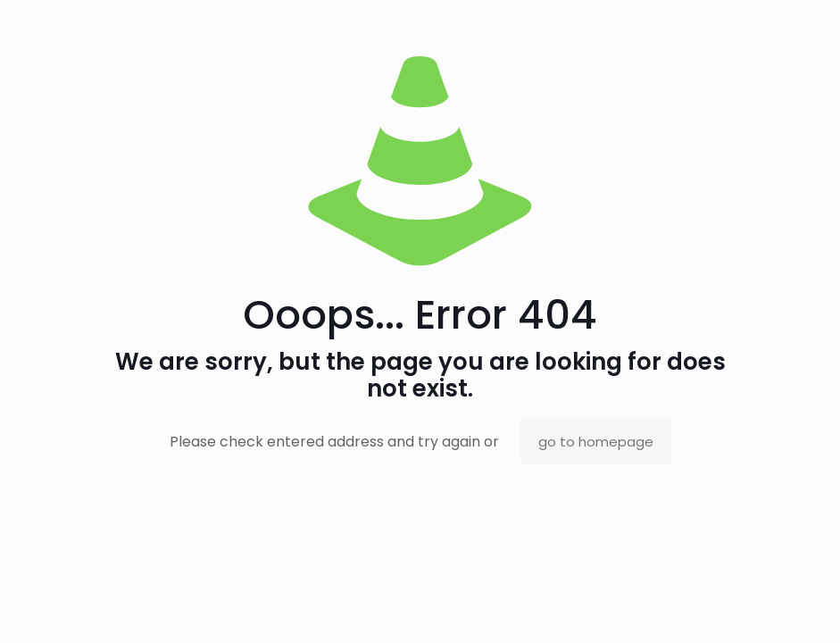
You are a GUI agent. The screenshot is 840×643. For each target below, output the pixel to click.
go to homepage (596, 442)
